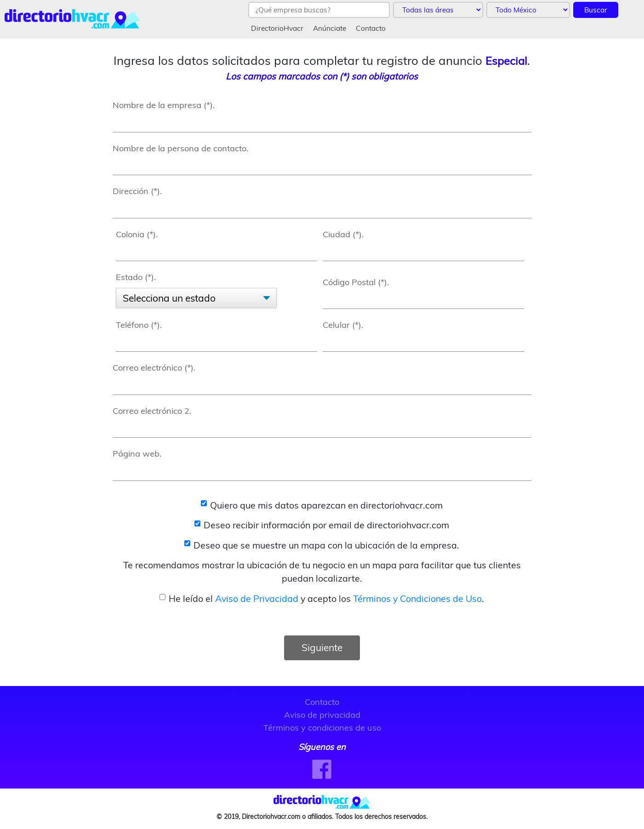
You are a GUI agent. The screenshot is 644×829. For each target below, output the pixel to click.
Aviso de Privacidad (257, 598)
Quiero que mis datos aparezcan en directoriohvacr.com (326, 505)
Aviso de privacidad (322, 715)
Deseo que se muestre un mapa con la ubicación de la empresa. (326, 545)
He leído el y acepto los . (326, 598)
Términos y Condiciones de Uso (417, 598)
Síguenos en (322, 747)
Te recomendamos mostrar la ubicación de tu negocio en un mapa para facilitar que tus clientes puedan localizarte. (322, 572)
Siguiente (322, 647)
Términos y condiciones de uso (322, 728)
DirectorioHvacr (277, 28)
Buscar (596, 10)
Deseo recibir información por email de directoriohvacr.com (326, 525)
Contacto (371, 28)
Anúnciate (330, 28)
